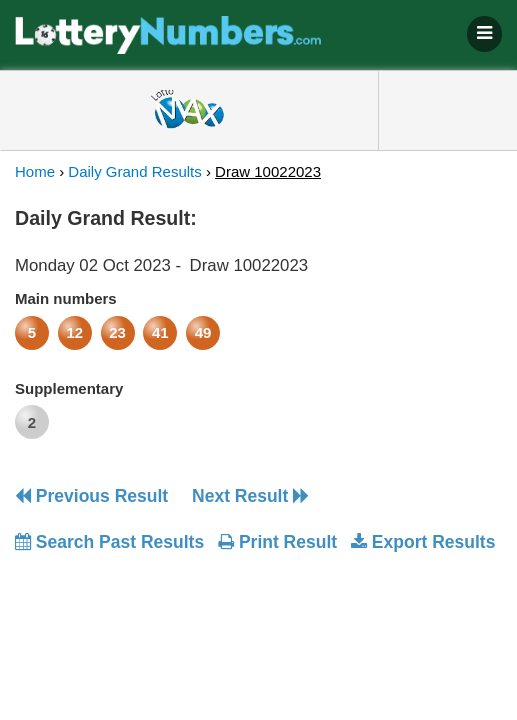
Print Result (277, 542)
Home (35, 171)
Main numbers (66, 298)
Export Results (423, 542)
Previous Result (91, 496)
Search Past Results (109, 542)
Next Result (250, 496)
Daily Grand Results (134, 171)
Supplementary (69, 388)
